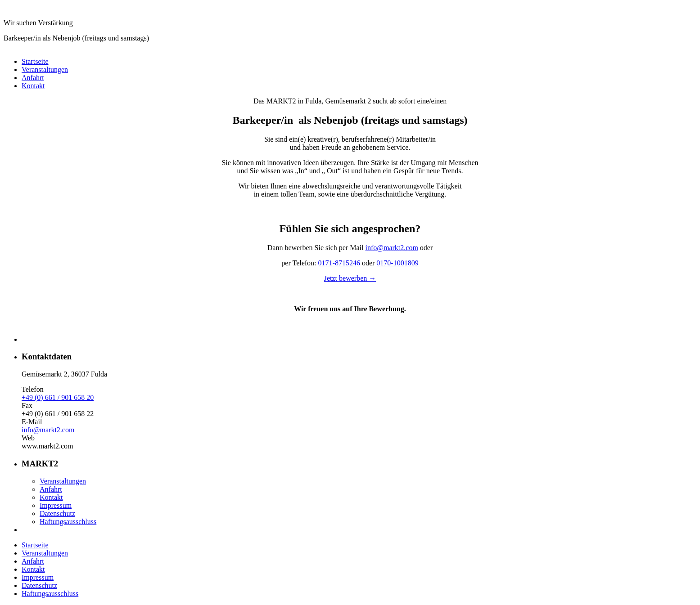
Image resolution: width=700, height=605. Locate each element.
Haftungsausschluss (68, 522)
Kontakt (33, 86)
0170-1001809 (397, 263)
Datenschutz (57, 513)
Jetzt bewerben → (350, 278)
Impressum (56, 505)
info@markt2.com (391, 248)
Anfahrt (33, 78)
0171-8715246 (339, 263)
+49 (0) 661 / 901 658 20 (58, 397)
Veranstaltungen (45, 69)
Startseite (35, 61)
